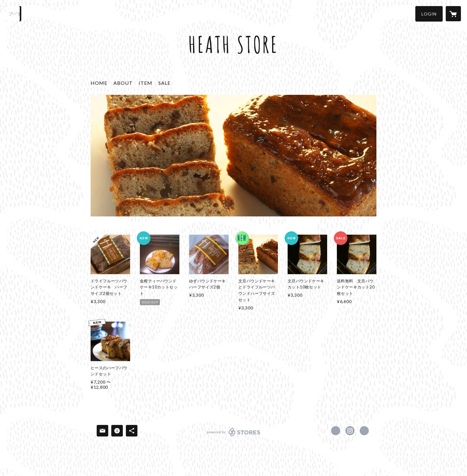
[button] (429, 14)
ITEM (145, 83)
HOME (99, 83)
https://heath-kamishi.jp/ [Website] (364, 431)
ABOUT (123, 83)
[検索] (14, 14)
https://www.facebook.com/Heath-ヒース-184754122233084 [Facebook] (336, 431)
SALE (164, 83)
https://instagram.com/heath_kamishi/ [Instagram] (350, 431)
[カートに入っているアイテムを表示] (453, 14)
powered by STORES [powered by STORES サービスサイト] (234, 436)
